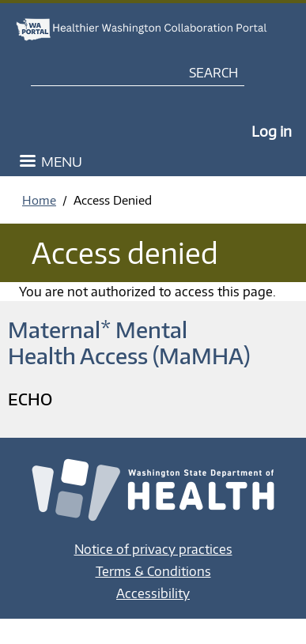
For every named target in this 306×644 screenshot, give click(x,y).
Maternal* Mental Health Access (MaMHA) (129, 343)
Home (39, 200)
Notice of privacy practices (153, 549)
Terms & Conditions (153, 571)
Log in (272, 131)
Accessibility (153, 593)
